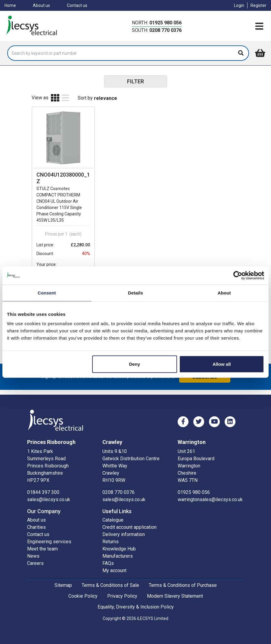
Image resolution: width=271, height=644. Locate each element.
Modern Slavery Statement (175, 589)
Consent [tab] (47, 293)
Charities (36, 521)
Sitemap (63, 579)
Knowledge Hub (119, 542)
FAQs (108, 557)
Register (259, 5)
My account (114, 564)
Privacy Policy (122, 589)
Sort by (85, 98)
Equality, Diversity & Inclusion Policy (136, 600)
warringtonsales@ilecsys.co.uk (210, 493)
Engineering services (49, 535)
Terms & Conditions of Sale (110, 579)
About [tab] (224, 293)
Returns (111, 535)
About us (41, 5)
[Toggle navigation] (259, 26)
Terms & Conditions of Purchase (183, 579)
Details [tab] (135, 293)
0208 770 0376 (165, 30)
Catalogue (113, 513)
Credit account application (129, 521)
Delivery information (124, 528)
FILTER (135, 81)
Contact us (77, 5)
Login (239, 5)
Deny (134, 364)
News (33, 549)
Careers (35, 557)
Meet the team (42, 542)
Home (10, 5)
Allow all (222, 364)
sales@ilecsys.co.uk (49, 493)
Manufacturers (118, 549)
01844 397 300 (43, 486)
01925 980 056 (165, 23)
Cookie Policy (83, 589)
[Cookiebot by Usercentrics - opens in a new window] (238, 275)
